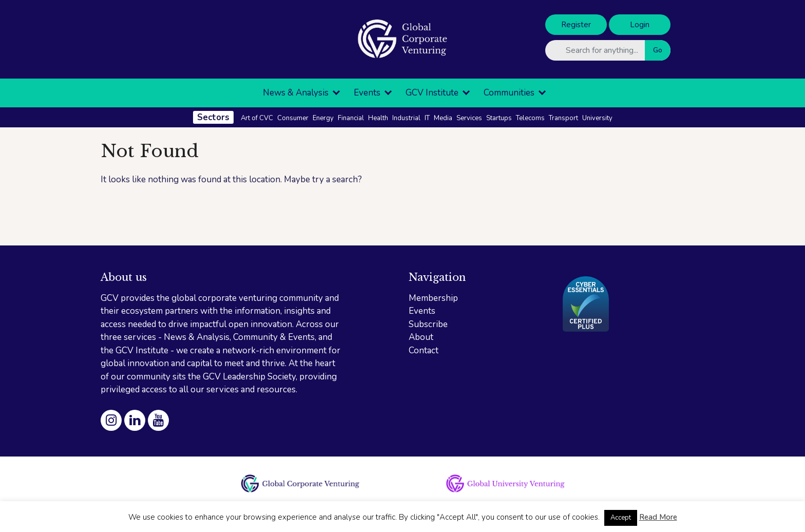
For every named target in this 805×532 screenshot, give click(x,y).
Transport (563, 118)
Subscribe (428, 324)
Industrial (406, 118)
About (421, 337)
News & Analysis (296, 93)
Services (469, 118)
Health (378, 118)
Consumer (293, 118)
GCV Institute (432, 93)
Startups (499, 118)
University (597, 118)
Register (576, 25)
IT (427, 118)
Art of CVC (257, 118)
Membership (433, 298)
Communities (509, 93)
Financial (351, 118)
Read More (658, 517)
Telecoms (530, 118)
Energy (323, 118)
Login (640, 25)
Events (367, 93)
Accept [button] (621, 518)
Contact (424, 350)
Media (443, 118)
